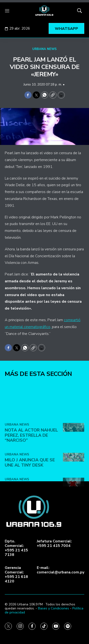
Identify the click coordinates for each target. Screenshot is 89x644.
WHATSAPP (66, 29)
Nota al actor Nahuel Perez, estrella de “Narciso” (31, 468)
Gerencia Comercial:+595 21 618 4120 (16, 575)
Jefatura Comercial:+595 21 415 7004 (54, 544)
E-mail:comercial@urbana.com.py (61, 570)
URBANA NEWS (44, 49)
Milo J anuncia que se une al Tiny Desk (30, 495)
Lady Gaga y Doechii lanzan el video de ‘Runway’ (28, 523)
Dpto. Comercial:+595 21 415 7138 (16, 548)
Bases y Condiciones (54, 608)
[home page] (44, 11)
